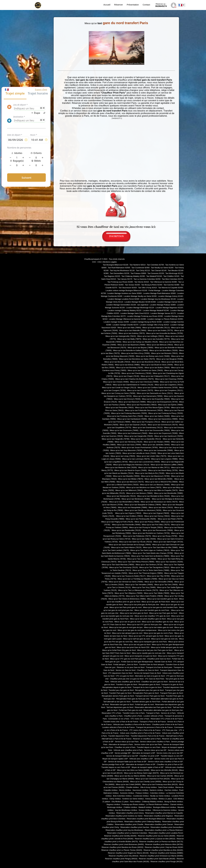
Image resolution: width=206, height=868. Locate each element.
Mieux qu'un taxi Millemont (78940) (129, 490)
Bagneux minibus (113, 804)
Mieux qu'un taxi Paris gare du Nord (163, 613)
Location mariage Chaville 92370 (125, 325)
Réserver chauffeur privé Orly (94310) (124, 856)
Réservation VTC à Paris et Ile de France (167, 719)
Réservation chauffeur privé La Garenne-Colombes (127, 833)
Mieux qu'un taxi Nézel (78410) (161, 508)
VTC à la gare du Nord (125, 676)
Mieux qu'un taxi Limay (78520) (123, 456)
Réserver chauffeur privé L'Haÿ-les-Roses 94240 (164, 847)
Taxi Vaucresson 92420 (128, 288)
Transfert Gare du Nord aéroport (152, 665)
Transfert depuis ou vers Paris (148, 747)
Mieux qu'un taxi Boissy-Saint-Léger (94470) (141, 773)
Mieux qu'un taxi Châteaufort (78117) (155, 376)
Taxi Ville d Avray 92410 (148, 288)
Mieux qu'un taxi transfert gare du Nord (162, 599)
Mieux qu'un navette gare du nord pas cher (149, 653)
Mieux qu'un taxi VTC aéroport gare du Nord (146, 636)
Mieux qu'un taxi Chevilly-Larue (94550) (146, 782)
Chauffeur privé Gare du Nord (159, 659)
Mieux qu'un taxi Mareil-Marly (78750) (163, 470)
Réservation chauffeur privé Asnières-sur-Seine (124, 816)
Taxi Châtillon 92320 (171, 276)
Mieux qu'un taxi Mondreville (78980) (168, 493)
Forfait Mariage (154, 291)
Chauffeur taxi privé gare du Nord (154, 682)
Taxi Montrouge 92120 (174, 273)
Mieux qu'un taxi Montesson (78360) (136, 499)
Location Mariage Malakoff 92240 (156, 311)
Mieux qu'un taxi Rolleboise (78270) (137, 536)
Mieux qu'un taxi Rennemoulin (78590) (158, 530)
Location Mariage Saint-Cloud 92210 (135, 313)
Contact (146, 5)
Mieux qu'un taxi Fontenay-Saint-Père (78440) (125, 416)
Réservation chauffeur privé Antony (130, 813)
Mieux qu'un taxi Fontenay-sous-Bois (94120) (160, 784)
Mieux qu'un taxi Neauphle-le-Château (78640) (143, 505)
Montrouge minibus (115, 807)
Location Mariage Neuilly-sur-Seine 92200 (140, 296)
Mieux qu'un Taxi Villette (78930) (157, 593)
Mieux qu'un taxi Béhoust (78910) (160, 345)
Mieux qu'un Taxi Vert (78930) (166, 585)
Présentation (133, 5)
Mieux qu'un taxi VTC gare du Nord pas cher (145, 625)
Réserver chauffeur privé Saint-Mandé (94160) (157, 859)
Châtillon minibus (130, 807)
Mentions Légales (110, 262)
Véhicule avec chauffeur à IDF (141, 759)
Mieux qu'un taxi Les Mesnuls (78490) (155, 485)
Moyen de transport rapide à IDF (115, 759)
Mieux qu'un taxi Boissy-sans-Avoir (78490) (153, 356)
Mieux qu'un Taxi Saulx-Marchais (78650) (118, 565)
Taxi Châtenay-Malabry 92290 (133, 276)
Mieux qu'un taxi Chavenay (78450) (169, 379)
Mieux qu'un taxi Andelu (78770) (160, 330)
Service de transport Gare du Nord (147, 673)
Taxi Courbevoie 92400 (140, 268)
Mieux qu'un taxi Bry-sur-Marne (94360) (130, 776)
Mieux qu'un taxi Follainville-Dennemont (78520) (144, 410)
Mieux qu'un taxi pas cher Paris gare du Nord (155, 650)
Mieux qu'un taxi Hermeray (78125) (128, 442)
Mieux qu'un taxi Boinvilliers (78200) (164, 350)
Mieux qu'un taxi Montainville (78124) (121, 496)
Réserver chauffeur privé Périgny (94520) (121, 859)
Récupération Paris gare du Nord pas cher (133, 699)
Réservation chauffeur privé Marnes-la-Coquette (164, 813)
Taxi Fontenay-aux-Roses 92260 (120, 282)
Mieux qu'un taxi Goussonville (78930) (155, 430)
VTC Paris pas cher (170, 730)
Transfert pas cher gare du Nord (121, 690)
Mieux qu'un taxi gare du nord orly (164, 639)
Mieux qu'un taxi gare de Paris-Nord (156, 602)
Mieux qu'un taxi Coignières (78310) (169, 385)
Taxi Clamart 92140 (159, 271)
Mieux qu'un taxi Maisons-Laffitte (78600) (167, 465)
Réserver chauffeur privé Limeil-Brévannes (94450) (124, 844)
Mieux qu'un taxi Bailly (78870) (129, 339)
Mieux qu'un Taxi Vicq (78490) (144, 587)
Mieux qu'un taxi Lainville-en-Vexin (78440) (139, 453)
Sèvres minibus (125, 790)
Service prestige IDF (123, 753)
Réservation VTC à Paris (111, 713)
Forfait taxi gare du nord (144, 705)
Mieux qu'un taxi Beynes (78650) (140, 348)
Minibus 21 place (165, 799)
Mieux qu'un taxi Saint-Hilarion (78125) (126, 547)
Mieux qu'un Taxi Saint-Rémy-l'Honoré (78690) (136, 562)
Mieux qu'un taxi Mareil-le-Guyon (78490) (131, 470)
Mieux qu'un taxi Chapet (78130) (126, 376)
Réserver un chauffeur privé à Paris (147, 739)
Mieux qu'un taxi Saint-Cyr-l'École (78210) (135, 542)
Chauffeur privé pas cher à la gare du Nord (127, 679)
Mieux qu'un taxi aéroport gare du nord (127, 633)
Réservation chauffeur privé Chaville (129, 824)
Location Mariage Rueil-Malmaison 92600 (159, 293)
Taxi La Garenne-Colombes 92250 (147, 279)
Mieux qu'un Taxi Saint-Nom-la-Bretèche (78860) (150, 556)
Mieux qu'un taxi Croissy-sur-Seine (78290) (118, 393)
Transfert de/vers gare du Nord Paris (146, 702)
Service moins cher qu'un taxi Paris (148, 745)
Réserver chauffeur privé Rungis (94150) (166, 862)
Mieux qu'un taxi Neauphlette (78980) (133, 508)
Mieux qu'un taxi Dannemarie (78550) (148, 396)
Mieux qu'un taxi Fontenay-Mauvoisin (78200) (129, 413)
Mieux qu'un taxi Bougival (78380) (170, 359)
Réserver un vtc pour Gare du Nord (131, 667)
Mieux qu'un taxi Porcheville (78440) (126, 525)
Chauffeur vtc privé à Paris (125, 747)
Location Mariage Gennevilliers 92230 (121, 305)
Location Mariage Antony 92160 (171, 296)
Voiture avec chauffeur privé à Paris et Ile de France (140, 733)
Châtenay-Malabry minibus (152, 802)
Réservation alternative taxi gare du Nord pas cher (163, 710)
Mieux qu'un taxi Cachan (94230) (160, 776)
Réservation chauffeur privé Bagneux (158, 816)
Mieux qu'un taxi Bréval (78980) (127, 365)
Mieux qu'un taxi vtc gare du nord (127, 622)
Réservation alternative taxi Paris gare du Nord (153, 707)
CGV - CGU (97, 262)
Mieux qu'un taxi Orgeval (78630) (156, 513)
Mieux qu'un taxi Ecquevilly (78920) (156, 399)
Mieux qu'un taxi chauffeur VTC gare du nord (152, 616)
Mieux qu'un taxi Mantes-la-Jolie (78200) (121, 468)
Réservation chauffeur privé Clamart (159, 824)
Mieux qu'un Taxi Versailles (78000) (139, 585)
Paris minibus (135, 802)
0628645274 (161, 5)
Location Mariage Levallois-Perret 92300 (123, 299)
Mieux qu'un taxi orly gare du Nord (137, 645)
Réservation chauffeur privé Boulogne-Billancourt (146, 819)
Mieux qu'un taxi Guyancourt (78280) (163, 433)
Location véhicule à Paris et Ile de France (118, 727)
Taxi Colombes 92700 (155, 265)
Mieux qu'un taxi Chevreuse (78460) (144, 382)
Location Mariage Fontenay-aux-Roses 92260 (145, 316)
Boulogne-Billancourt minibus (165, 807)
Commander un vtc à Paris (119, 719)
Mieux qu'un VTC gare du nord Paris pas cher (128, 659)
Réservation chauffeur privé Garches (135, 827)
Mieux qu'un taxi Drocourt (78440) (127, 399)
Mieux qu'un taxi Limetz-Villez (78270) (151, 456)
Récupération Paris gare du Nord (146, 693)
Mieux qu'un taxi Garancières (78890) (163, 419)
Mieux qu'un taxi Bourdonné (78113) (146, 362)
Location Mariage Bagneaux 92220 (169, 308)
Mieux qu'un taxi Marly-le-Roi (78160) (150, 473)
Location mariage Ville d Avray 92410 (154, 325)
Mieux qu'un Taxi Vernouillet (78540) (159, 582)
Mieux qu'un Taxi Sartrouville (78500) (142, 559)
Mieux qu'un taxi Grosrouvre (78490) (124, 430)
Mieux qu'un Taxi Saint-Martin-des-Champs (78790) (153, 553)
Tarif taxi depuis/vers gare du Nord (120, 707)
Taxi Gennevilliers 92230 (120, 273)
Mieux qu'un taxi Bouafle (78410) (117, 362)
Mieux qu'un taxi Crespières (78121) (169, 390)
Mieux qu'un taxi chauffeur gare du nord (157, 622)
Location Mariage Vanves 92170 (163, 313)
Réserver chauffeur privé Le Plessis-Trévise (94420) (122, 850)
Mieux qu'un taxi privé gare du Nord (134, 613)
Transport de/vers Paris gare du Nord (150, 696)
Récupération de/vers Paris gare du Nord (118, 696)
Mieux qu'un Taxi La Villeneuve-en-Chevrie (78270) (138, 590)
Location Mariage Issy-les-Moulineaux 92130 (158, 299)
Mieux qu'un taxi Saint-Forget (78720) (168, 542)
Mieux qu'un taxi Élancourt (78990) (132, 402)
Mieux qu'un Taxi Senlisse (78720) (149, 565)
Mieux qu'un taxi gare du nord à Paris (158, 633)
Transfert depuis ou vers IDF (172, 756)
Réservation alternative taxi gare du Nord (167, 699)
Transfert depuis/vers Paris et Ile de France (147, 736)
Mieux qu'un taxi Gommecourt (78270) (163, 425)
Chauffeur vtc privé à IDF (149, 756)
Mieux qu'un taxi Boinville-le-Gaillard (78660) (131, 350)
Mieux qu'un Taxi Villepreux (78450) (129, 593)
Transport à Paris (153, 713)
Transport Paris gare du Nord (171, 693)
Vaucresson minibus (140, 790)
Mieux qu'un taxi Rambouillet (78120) (126, 530)
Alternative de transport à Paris (121, 745)
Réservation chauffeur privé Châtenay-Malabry (143, 822)
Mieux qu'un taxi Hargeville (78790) (116, 439)
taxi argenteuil (143, 305)
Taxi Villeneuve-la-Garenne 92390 (164, 282)
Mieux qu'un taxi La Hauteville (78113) (146, 439)
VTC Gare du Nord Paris (154, 679)
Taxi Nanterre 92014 (138, 265)
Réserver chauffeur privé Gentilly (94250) (120, 836)
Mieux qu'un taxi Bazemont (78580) (131, 345)
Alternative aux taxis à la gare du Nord (150, 676)
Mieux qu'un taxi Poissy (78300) (147, 522)
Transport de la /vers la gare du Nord (147, 687)
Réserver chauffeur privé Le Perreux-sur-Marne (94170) (161, 842)
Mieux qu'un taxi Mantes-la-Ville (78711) (154, 468)
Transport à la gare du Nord (172, 685)
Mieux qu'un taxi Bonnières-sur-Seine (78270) (137, 359)
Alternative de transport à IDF (144, 753)
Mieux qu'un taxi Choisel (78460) (116, 382)
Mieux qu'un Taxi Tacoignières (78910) (154, 567)
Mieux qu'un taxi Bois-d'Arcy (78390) (135, 353)
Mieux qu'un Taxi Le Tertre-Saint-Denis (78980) (151, 570)
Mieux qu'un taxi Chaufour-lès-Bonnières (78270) (135, 379)
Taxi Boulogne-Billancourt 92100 (116, 265)
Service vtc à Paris (168, 713)
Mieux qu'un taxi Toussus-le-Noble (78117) (129, 576)
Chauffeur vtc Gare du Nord (148, 670)
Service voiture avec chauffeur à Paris (155, 742)
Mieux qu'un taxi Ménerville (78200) (159, 479)
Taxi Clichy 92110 (143, 271)
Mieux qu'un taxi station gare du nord (159, 627)
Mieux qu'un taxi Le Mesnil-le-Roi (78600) (161, 482)
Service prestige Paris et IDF (113, 764)
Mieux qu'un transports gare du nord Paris (150, 642)
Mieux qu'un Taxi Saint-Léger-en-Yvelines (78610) (150, 550)
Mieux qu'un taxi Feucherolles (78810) (142, 405)
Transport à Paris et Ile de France (153, 722)
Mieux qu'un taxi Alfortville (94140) (164, 770)
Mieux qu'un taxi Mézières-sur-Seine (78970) (144, 488)
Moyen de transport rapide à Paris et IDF (148, 767)
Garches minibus (171, 790)
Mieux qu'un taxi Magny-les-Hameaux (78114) (131, 465)
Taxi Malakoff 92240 (154, 276)
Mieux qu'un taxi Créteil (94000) (128, 784)
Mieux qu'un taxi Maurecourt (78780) (155, 476)
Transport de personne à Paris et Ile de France (154, 727)
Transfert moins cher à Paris (134, 713)
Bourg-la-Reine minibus (174, 802)
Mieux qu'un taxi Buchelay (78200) (130, 368)
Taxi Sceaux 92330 (132, 285)
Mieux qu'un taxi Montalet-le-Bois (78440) (153, 496)
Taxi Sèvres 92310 (142, 282)
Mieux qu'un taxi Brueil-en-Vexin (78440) (157, 365)
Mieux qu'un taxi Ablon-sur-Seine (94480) (133, 770)
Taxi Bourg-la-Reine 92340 (152, 285)
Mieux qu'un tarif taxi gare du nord (136, 639)
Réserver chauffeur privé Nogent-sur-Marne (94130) (128, 853)
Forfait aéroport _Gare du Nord (125, 665)
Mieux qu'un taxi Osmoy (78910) (157, 516)
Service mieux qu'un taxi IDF (155, 750)
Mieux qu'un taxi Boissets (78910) (164, 353)
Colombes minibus (157, 793)
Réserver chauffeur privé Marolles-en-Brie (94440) (163, 850)
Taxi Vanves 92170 (125, 279)
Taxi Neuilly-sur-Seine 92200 (162, 268)
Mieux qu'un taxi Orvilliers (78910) (130, 516)
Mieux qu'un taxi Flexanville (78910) (120, 408)
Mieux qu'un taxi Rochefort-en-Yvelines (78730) (151, 533)
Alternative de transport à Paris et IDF (141, 764)
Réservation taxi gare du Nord (122, 705)
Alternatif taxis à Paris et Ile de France (117, 739)
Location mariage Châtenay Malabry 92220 (124, 311)
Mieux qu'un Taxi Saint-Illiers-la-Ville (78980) (160, 547)
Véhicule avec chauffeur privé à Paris (128, 750)
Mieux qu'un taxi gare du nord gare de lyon (126, 627)
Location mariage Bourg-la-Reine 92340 (146, 322)
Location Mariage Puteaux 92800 (163, 305)
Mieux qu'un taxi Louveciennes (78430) (144, 462)
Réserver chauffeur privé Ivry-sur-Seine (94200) (157, 836)
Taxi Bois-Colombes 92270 (172, 279)
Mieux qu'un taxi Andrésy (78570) (132, 333)
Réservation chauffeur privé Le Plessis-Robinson (164, 830)
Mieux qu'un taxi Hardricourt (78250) (169, 436)
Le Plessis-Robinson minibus (157, 804)
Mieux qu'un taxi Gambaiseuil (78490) (132, 419)
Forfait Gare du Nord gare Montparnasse (137, 662)
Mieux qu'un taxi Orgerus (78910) (128, 513)
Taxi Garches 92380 (171, 285)
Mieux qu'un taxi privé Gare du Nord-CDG (133, 647)
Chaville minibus (132, 787)
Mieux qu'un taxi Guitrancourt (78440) (133, 433)
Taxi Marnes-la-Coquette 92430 (171, 288)
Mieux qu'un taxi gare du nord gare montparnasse (137, 630)
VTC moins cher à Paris (140, 719)
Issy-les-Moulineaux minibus (126, 810)
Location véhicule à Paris (153, 716)
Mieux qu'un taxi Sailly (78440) (144, 539)
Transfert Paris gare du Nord (120, 693)
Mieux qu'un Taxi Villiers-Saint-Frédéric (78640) (145, 596)
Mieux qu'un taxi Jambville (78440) (156, 445)
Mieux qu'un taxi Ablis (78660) (129, 328)
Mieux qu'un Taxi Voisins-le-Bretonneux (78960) (127, 599)
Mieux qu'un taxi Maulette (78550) (126, 476)
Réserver (119, 5)
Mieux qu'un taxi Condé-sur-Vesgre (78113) (119, 388)
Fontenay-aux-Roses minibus (133, 804)
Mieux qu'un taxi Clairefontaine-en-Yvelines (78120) (133, 385)
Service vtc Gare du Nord (126, 670)
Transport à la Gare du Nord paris (159, 667)
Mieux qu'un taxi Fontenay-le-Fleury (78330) (166, 413)
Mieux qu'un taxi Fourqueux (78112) (146, 422)
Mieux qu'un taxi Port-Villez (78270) (156, 525)
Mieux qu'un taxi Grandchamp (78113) (148, 428)
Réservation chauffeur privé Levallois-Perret (166, 833)
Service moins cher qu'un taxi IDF (170, 753)
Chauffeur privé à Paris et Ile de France (167, 725)
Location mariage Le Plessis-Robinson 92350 (165, 319)
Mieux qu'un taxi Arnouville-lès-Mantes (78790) (165, 333)
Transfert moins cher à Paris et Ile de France (121, 722)
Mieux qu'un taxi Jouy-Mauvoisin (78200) (126, 450)
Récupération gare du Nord (149, 685)
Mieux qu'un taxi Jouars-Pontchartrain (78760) (140, 448)
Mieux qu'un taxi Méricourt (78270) (130, 482)
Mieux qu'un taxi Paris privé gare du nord (125, 607)
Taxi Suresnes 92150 (156, 273)
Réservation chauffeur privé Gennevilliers (167, 827)
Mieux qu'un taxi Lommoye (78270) (136, 459)
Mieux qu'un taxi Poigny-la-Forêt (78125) (117, 522)
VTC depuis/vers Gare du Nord (120, 673)
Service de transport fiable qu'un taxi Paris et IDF (127, 762)
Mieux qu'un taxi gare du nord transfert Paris (160, 607)
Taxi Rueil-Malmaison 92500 (119, 268)
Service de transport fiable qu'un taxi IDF (122, 756)
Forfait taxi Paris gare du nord (131, 710)
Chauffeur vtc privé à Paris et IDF (170, 764)
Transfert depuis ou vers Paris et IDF (116, 767)
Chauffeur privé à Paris (133, 716)
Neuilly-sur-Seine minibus (160, 796)
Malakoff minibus (145, 807)
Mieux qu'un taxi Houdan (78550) (157, 442)
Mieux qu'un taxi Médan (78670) (131, 479)
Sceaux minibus (145, 810)
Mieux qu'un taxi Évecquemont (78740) (162, 402)
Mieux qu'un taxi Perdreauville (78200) (141, 519)
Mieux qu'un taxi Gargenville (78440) (139, 436)
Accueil (107, 5)
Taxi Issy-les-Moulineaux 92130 (122, 271)
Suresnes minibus (127, 793)
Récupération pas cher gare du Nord (149, 690)
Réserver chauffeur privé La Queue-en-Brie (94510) (155, 839)
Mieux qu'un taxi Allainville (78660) (133, 330)
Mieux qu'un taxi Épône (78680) (170, 405)
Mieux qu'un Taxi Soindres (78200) (169, 562)
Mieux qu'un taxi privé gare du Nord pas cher (142, 605)
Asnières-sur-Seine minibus (133, 799)
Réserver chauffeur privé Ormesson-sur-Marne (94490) (161, 856)
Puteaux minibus (142, 793)
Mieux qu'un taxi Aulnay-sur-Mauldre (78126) (140, 342)
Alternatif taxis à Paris (174, 736)
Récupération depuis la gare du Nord (117, 687)
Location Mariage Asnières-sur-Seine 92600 (124, 293)
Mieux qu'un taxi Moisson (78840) (139, 493)
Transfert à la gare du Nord (127, 685)
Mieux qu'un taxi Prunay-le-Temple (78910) (146, 528)
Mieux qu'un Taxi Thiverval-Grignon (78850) (146, 573)
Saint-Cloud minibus (166, 787)
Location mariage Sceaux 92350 (116, 322)
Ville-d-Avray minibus (148, 787)
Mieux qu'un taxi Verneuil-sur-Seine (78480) (126, 582)
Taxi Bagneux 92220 (112, 276)
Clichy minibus (115, 799)
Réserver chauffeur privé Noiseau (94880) (167, 853)
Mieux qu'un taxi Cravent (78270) (140, 390)
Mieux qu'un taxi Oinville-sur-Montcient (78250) (143, 510)
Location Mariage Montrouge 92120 (140, 308)
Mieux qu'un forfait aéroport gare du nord (167, 647)
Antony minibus (151, 799)
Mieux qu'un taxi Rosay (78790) (165, 536)
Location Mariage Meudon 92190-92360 (140, 302)
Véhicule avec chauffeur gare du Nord (125, 682)
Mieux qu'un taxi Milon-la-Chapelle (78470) (161, 490)
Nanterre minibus (156, 790)
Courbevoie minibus (141, 796)
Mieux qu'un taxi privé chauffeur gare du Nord (148, 619)
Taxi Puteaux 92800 (138, 273)
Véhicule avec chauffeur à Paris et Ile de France (132, 725)
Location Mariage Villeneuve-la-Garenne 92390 (127, 319)
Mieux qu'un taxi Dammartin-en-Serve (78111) (155, 393)
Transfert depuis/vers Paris (119, 736)
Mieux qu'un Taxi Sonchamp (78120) (124, 567)
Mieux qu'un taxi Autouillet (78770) (156, 339)
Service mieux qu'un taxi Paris (127, 742)
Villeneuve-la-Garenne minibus (165, 810)
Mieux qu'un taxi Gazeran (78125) (133, 425)
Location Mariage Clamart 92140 (170, 302)
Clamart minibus (176, 804)
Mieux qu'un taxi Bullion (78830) (157, 368)
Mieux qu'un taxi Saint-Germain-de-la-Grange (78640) (130, 545)
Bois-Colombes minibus (122, 796)
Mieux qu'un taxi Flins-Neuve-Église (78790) (152, 408)
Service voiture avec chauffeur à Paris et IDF (165, 762)
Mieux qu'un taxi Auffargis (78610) (151, 336)
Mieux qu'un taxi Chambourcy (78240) (136, 373)
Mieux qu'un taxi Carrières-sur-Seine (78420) (145, 370)
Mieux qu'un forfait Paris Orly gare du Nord (119, 650)
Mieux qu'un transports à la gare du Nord (141, 656)
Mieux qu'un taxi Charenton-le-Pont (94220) (153, 779)
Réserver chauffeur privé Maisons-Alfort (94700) (164, 844)
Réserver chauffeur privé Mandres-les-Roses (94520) (123, 847)
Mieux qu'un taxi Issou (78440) (129, 445)
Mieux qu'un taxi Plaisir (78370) (170, 519)
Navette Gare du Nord (163, 662)
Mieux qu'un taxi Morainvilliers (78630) (124, 502)
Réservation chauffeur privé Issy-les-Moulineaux (124, 830)
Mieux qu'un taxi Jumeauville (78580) (158, 450)
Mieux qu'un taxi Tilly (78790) (158, 576)
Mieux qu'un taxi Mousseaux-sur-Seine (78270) (159, 502)
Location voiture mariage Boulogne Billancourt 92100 (126, 291)
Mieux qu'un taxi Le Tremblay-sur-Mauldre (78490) (137, 579)
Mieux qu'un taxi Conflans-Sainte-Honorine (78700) (158, 388)
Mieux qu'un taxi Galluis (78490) (157, 416)
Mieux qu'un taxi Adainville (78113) (156, 328)
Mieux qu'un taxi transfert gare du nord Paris (152, 610)
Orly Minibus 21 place (120, 802)
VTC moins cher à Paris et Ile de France (145, 730)
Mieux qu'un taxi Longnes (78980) (164, 459)
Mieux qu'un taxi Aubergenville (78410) (121, 336)
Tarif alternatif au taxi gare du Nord (117, 702)
